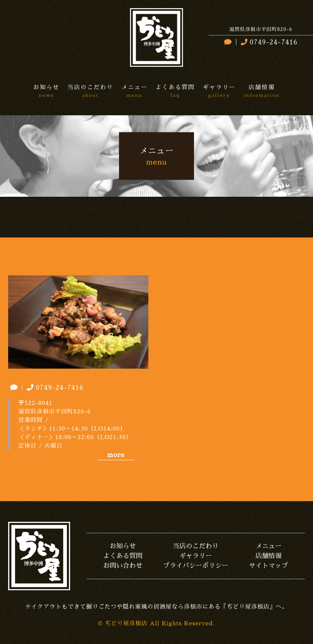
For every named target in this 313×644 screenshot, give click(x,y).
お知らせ (123, 546)
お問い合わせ (123, 566)
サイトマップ (269, 566)
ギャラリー (196, 556)
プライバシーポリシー (196, 566)
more (116, 455)
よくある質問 (123, 556)
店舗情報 (269, 556)
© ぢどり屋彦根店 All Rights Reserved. (157, 623)
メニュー (269, 546)
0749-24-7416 (268, 42)
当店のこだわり (196, 546)
